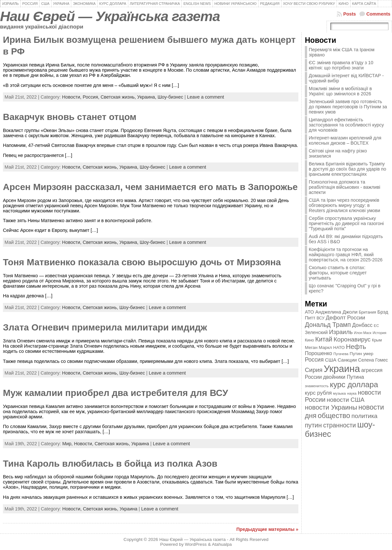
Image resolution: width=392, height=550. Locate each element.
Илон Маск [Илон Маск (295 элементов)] (363, 333)
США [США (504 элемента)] (331, 360)
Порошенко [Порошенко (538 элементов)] (318, 353)
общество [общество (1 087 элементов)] (334, 416)
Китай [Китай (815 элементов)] (324, 339)
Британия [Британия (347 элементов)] (367, 312)
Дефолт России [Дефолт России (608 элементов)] (346, 318)
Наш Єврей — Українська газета (110, 16)
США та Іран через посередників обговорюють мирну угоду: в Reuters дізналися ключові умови (344, 205)
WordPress (196, 544)
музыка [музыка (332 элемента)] (340, 393)
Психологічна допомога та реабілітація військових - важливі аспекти (345, 187)
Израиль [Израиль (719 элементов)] (341, 332)
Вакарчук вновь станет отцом (70, 117)
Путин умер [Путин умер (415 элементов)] (361, 354)
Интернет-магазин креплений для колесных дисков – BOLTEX (345, 140)
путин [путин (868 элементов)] (313, 425)
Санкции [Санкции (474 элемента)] (347, 360)
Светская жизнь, (119, 97)
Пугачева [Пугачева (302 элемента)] (341, 354)
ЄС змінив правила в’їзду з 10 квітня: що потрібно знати (341, 65)
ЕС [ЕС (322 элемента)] (376, 326)
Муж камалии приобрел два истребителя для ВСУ (115, 393)
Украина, (148, 97)
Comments (378, 14)
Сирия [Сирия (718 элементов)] (314, 370)
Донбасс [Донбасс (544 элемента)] (362, 325)
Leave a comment (205, 97)
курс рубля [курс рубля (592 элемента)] (318, 393)
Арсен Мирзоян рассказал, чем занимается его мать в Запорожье (150, 187)
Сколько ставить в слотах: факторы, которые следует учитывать (338, 273)
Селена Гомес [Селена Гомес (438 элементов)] (373, 360)
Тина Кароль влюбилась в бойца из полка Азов (110, 464)
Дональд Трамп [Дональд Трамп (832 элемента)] (328, 325)
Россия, (92, 97)
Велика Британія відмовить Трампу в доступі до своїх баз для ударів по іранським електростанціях (347, 169)
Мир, (68, 444)
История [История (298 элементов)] (379, 333)
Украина (140, 444)
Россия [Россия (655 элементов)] (314, 360)
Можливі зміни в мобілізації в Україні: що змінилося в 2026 (340, 91)
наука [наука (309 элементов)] (352, 393)
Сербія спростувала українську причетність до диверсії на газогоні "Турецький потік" (346, 223)
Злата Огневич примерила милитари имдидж (105, 327)
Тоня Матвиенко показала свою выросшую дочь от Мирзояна (142, 262)
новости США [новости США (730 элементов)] (346, 400)
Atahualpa (222, 544)
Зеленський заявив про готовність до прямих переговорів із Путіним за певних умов (348, 107)
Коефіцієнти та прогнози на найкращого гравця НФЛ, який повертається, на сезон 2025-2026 (346, 255)
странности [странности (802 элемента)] (339, 425)
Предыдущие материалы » (267, 529)
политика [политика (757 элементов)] (364, 416)
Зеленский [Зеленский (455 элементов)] (316, 332)
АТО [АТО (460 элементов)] (309, 312)
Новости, (73, 97)
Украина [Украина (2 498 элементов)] (342, 369)
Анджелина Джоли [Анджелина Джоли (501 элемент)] (336, 312)
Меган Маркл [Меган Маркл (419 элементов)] (318, 347)
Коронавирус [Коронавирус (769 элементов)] (352, 339)
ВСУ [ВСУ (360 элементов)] (320, 318)
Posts (349, 14)
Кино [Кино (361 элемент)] (309, 340)
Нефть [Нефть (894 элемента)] (356, 347)
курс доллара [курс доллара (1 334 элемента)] (354, 384)
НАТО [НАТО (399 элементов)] (339, 347)
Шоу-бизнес (170, 97)
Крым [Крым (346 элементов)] (377, 340)
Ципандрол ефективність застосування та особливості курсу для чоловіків (346, 125)
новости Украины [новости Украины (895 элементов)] (331, 407)
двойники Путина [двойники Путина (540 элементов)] (343, 377)
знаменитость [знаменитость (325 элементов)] (317, 386)
